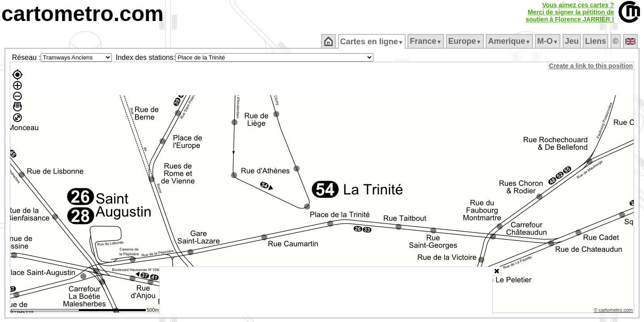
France (426, 41)
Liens (596, 41)
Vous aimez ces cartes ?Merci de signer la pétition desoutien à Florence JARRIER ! (570, 12)
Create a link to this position (591, 66)
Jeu (572, 41)
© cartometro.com (614, 311)
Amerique (510, 41)
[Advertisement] (326, 291)
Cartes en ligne (372, 42)
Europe (466, 41)
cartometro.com (83, 14)
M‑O (549, 41)
